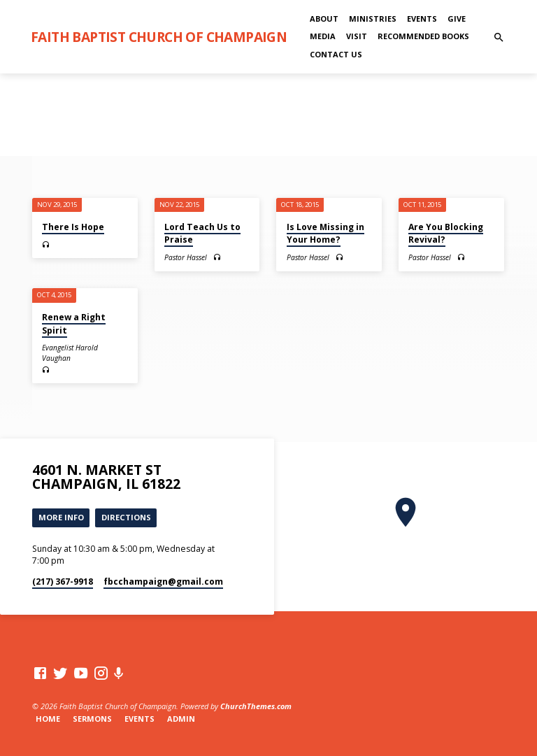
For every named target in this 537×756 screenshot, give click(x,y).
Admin (181, 719)
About (324, 19)
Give (457, 19)
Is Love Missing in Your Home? (325, 233)
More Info (61, 517)
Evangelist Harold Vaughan (70, 352)
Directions (126, 517)
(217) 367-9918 (63, 582)
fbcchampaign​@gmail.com (163, 582)
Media (323, 36)
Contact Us (336, 54)
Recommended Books (423, 36)
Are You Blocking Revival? (446, 233)
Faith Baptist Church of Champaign (159, 37)
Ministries (373, 19)
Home (48, 719)
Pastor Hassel (186, 257)
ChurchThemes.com (256, 706)
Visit (357, 36)
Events (422, 19)
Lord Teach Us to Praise (202, 233)
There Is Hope (73, 227)
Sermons (92, 719)
